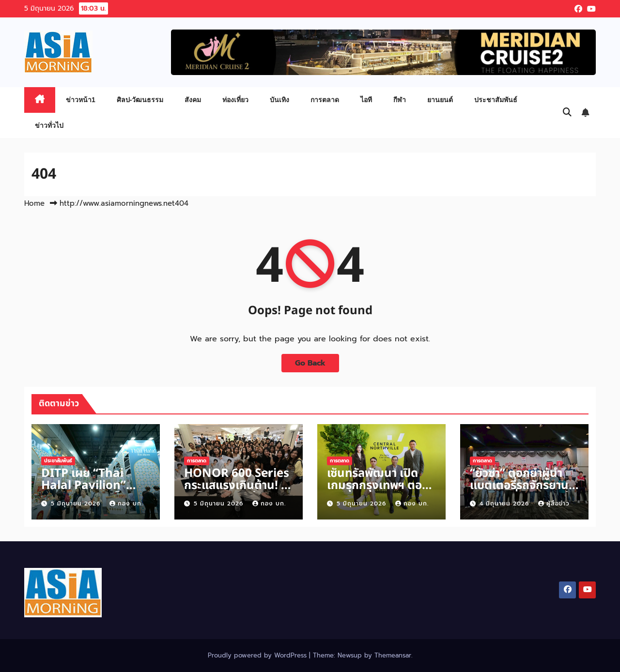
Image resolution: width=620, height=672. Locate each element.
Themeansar (393, 655)
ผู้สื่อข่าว (554, 504)
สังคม (193, 100)
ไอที (366, 100)
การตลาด (325, 100)
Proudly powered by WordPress (258, 655)
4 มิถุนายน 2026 (505, 504)
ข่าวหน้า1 (81, 100)
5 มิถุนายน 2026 (77, 504)
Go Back (310, 363)
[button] (567, 112)
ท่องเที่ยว (235, 100)
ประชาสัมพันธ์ (496, 100)
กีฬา (400, 100)
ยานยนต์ (440, 100)
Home (34, 203)
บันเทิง (279, 100)
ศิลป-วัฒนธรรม (140, 100)
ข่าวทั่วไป (49, 125)
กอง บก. (126, 504)
